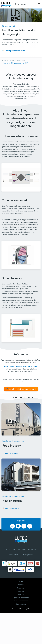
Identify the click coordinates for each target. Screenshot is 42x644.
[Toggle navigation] (39, 4)
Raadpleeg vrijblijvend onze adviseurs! (22, 389)
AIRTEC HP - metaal (12, 509)
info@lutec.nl (28, 555)
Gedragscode (21, 604)
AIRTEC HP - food (11, 453)
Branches (21, 585)
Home (6, 60)
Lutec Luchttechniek (20, 609)
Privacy (21, 595)
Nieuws (12, 61)
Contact (21, 591)
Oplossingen (21, 588)
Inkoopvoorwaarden (21, 601)
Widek (6, 367)
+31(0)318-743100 (15, 555)
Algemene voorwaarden (21, 598)
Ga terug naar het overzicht (15, 51)
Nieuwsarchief (21, 61)
